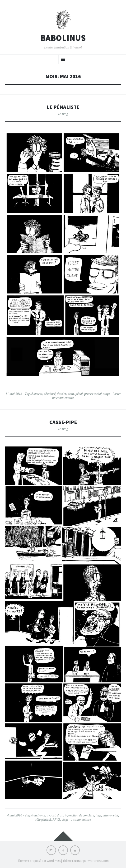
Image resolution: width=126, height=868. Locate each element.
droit (71, 394)
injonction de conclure (79, 815)
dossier (62, 394)
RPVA (56, 820)
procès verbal (93, 394)
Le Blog (63, 114)
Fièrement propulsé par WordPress (39, 861)
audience (39, 815)
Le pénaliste (63, 107)
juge (98, 815)
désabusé (50, 394)
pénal (79, 394)
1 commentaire (81, 820)
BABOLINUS (63, 38)
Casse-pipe (63, 422)
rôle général (43, 820)
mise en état (110, 815)
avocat (38, 394)
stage (107, 394)
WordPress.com (98, 861)
